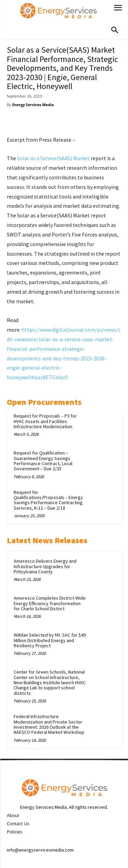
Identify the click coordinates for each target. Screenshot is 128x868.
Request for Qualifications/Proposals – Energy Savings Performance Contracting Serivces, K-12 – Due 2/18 (48, 500)
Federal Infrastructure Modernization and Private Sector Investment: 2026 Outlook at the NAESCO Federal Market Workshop (49, 724)
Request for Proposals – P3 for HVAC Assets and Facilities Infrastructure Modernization (45, 421)
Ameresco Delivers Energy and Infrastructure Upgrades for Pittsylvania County (45, 566)
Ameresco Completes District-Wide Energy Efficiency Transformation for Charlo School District (50, 603)
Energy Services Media (33, 105)
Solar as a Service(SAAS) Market (53, 158)
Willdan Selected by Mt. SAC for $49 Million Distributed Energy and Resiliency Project (50, 640)
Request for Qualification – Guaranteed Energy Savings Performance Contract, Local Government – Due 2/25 (43, 461)
